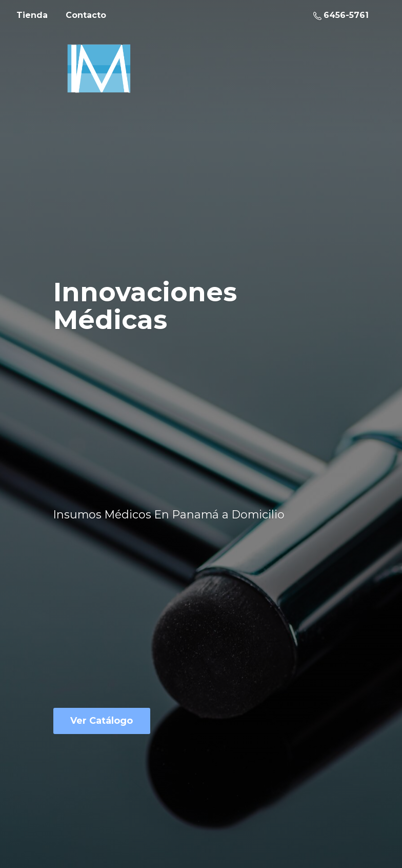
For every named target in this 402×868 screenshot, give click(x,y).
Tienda (32, 15)
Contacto (86, 15)
